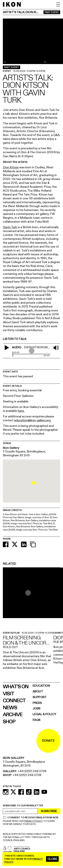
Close (52, 859)
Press (37, 703)
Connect (14, 701)
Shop (9, 722)
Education (41, 686)
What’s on (16, 687)
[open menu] (58, 4)
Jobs (37, 709)
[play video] (7, 348)
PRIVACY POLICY (33, 821)
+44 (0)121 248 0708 (32, 771)
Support (40, 697)
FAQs (37, 720)
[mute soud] (56, 348)
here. (21, 411)
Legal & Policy (44, 714)
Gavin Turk (10, 227)
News (10, 708)
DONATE (48, 741)
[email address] (20, 811)
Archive (13, 715)
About (38, 691)
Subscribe (49, 811)
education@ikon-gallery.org (32, 420)
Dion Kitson (11, 167)
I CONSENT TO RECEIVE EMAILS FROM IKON (33, 818)
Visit (8, 694)
